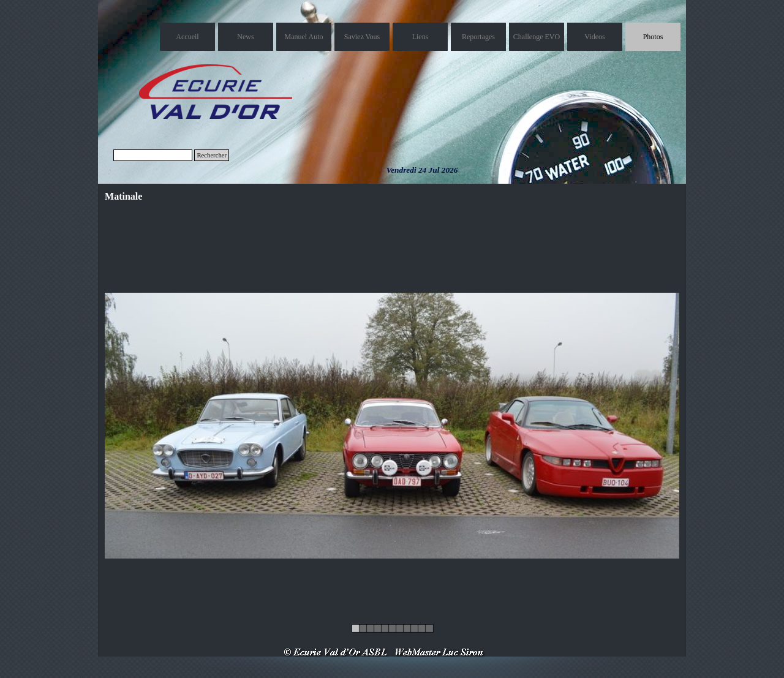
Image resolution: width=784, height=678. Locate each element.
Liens (420, 37)
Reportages (478, 37)
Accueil (187, 37)
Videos (594, 37)
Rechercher (212, 155)
